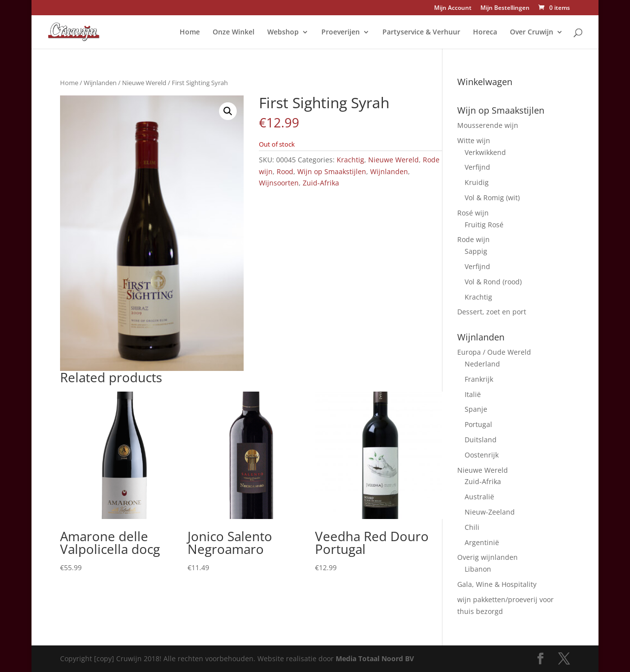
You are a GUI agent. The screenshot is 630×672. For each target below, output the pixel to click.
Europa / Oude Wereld (494, 352)
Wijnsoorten (279, 183)
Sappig (476, 251)
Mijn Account (453, 8)
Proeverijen (341, 32)
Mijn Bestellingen (505, 8)
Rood (285, 171)
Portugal (478, 424)
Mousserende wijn (488, 125)
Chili (472, 527)
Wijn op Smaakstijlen (332, 171)
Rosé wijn (473, 213)
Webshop (283, 32)
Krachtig (350, 160)
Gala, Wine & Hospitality (497, 584)
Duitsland (481, 440)
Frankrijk (479, 379)
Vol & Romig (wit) (492, 198)
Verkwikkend (485, 152)
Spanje (476, 409)
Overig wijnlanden (488, 557)
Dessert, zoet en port (492, 312)
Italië (473, 394)
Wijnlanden (100, 83)
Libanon (478, 569)
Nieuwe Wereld (144, 83)
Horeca (485, 32)
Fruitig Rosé (484, 225)
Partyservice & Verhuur (421, 32)
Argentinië (482, 542)
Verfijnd (477, 167)
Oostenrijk (482, 455)
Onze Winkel (234, 32)
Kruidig (477, 182)
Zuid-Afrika (321, 183)
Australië (479, 497)
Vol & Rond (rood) (493, 282)
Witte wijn (474, 140)
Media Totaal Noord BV (375, 658)
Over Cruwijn (532, 32)
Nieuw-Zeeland (490, 512)
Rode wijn (473, 239)
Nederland (482, 364)
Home (190, 32)
